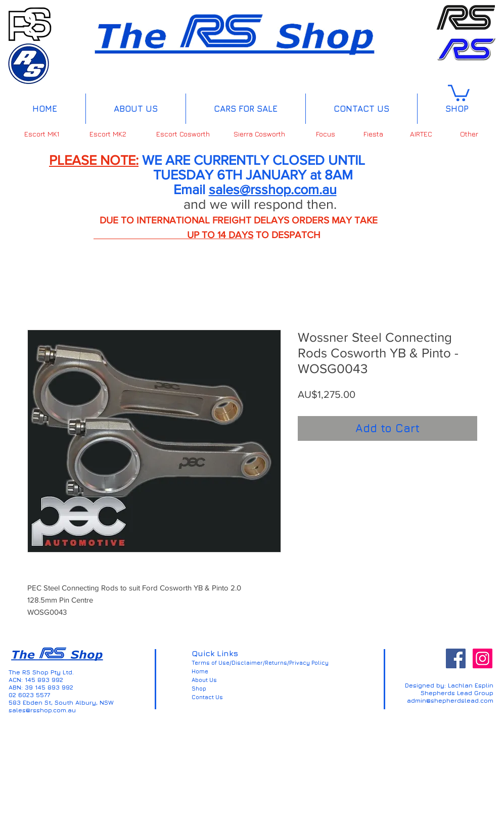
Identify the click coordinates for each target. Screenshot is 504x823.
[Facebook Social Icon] (456, 658)
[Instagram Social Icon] (483, 658)
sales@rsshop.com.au (273, 189)
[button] (459, 92)
